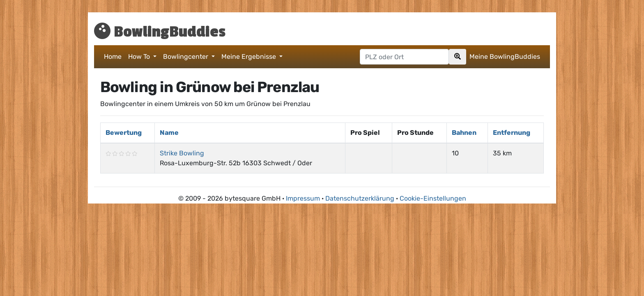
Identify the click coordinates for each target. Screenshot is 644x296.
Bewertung (124, 133)
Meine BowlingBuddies (505, 57)
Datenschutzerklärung (360, 198)
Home (113, 57)
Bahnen (464, 133)
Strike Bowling (182, 153)
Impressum (303, 198)
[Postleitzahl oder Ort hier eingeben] (404, 57)
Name (169, 133)
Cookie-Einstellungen (433, 198)
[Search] (458, 57)
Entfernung (512, 133)
